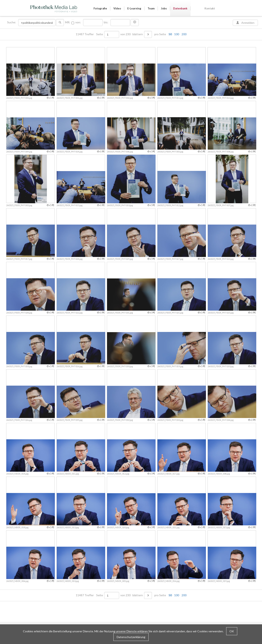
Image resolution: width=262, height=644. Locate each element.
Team (151, 8)
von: (78, 22)
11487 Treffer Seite (90, 34)
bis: (106, 22)
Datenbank (180, 8)
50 (170, 34)
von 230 (125, 34)
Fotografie (100, 8)
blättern (138, 34)
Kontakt (210, 8)
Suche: (12, 22)
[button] (135, 23)
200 (184, 34)
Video (117, 8)
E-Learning (134, 8)
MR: (68, 22)
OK (232, 631)
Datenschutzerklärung (131, 637)
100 (177, 34)
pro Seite (169, 34)
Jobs (164, 8)
